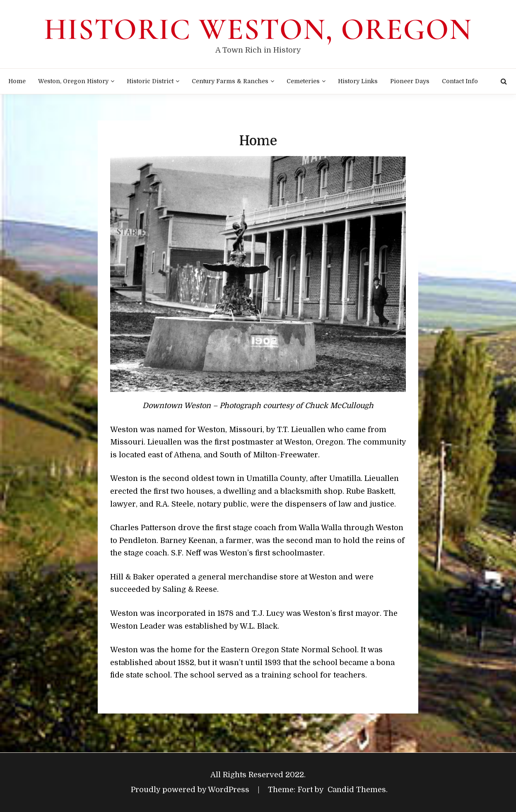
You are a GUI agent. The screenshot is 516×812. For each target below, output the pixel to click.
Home (17, 81)
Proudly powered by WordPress (191, 790)
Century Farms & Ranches (230, 81)
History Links (358, 81)
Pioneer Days (410, 81)
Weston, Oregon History (73, 81)
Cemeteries (303, 81)
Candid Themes (357, 790)
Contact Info (460, 81)
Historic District (150, 81)
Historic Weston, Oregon (258, 29)
